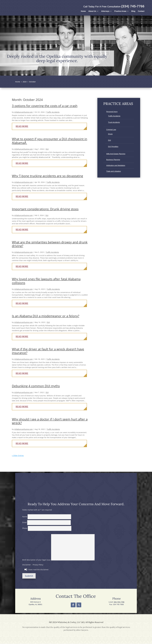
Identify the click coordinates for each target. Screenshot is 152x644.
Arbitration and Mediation (116, 166)
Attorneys (105, 11)
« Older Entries (18, 456)
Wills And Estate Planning (116, 154)
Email (47, 523)
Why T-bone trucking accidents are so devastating (47, 176)
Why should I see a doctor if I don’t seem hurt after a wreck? (50, 421)
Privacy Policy (38, 565)
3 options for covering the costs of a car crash (45, 106)
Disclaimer (27, 565)
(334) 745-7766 (133, 6)
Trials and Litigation (114, 171)
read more (22, 127)
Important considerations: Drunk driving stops (45, 209)
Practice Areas (120, 11)
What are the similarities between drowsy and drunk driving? (50, 244)
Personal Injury (112, 112)
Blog (133, 11)
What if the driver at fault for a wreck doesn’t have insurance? (48, 351)
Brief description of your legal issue (58, 560)
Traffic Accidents (53, 112)
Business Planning (113, 160)
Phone (47, 528)
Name (47, 517)
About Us (92, 11)
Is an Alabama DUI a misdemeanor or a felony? (46, 316)
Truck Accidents (114, 123)
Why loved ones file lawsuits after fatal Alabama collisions (46, 281)
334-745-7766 (119, 602)
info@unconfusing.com (23, 112)
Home (83, 11)
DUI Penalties (113, 147)
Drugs (110, 134)
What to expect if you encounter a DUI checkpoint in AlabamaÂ (50, 141)
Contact (141, 11)
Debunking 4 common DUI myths (36, 386)
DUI (47, 149)
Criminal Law (111, 130)
